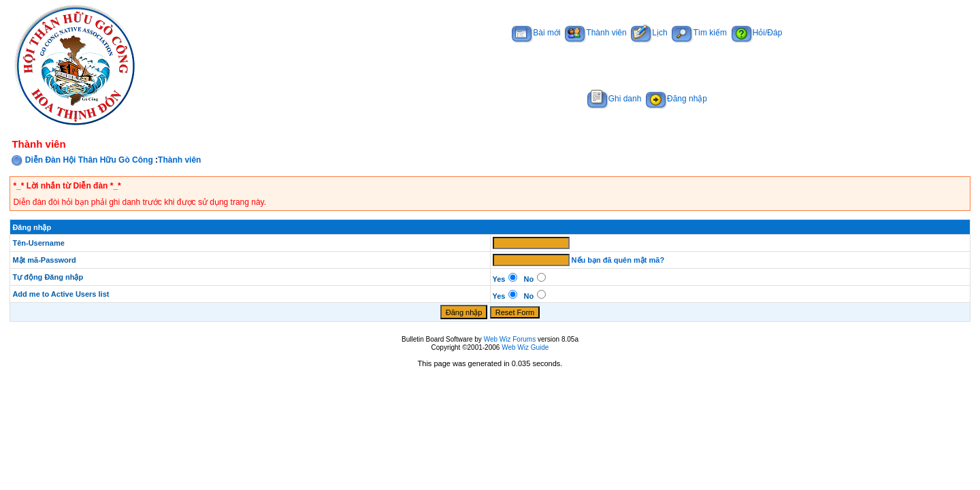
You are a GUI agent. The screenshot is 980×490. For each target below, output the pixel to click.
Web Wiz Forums (510, 339)
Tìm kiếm (699, 33)
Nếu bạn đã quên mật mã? (618, 260)
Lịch (649, 33)
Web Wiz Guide (525, 347)
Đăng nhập (676, 99)
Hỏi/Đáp (757, 33)
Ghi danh (615, 99)
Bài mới (536, 33)
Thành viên (595, 33)
